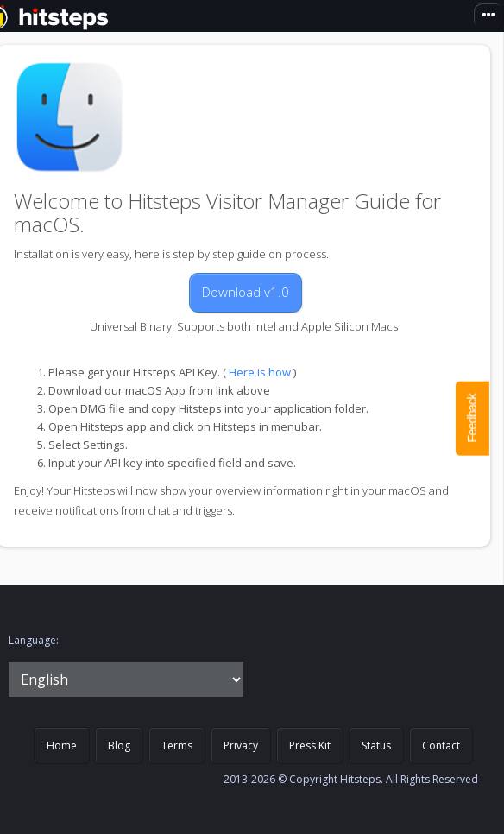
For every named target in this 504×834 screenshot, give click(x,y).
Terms (177, 746)
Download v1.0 (246, 292)
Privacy (241, 746)
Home (62, 746)
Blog (119, 746)
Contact (441, 746)
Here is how (260, 372)
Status (376, 746)
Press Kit (310, 746)
